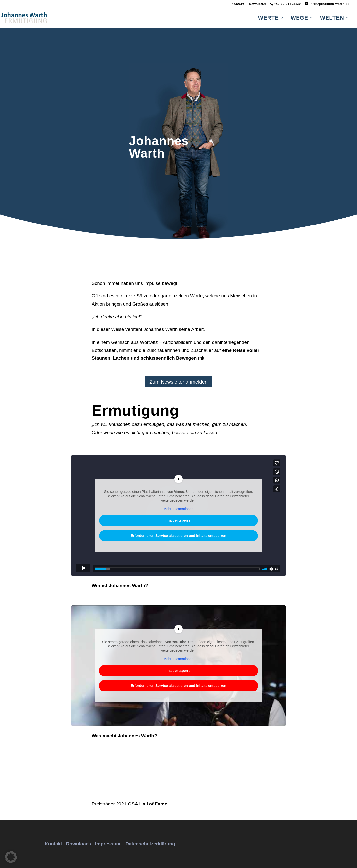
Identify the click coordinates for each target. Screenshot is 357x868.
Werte (268, 18)
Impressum (108, 844)
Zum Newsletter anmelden (178, 382)
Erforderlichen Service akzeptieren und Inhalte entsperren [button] (178, 536)
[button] (11, 857)
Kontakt (238, 4)
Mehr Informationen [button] (178, 509)
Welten (332, 18)
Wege (299, 18)
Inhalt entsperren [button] (178, 520)
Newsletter (258, 4)
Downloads (79, 844)
